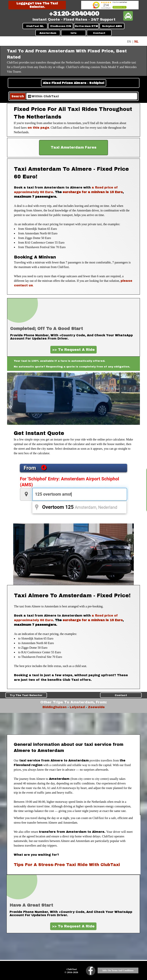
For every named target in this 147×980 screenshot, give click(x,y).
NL (136, 41)
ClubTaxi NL (35, 26)
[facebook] (91, 971)
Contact (99, 33)
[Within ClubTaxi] (82, 96)
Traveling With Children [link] (74, 695)
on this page (38, 128)
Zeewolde (96, 707)
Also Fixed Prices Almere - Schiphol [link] (73, 83)
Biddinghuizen (55, 707)
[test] (73, 148)
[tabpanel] (74, 14)
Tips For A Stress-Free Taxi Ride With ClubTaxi (67, 865)
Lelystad (77, 707)
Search (18, 96)
